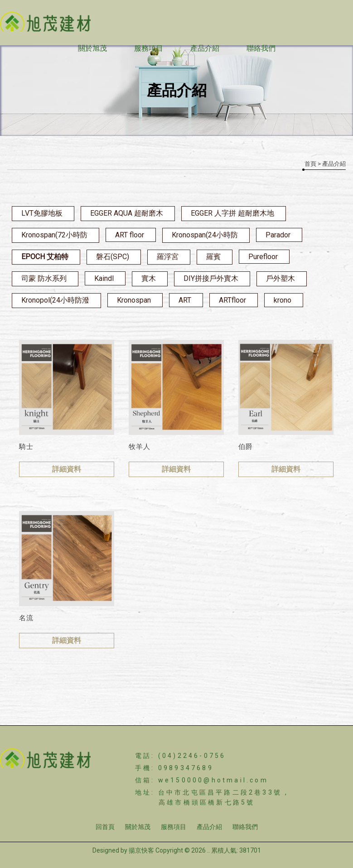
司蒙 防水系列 (44, 278)
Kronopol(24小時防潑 (55, 300)
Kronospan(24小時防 (205, 235)
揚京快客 (141, 850)
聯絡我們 (261, 48)
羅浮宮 (168, 257)
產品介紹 (205, 48)
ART (185, 300)
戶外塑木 (280, 278)
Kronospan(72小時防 (54, 235)
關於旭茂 (92, 48)
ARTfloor (232, 300)
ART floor (130, 235)
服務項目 (149, 48)
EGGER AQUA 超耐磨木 (127, 213)
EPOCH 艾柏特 (45, 257)
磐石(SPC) (113, 257)
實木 (149, 278)
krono (283, 300)
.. (208, 850)
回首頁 (105, 827)
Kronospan (134, 300)
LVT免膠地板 (42, 213)
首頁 (310, 164)
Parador (278, 235)
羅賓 (213, 257)
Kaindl (104, 278)
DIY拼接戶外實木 (211, 278)
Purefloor (263, 257)
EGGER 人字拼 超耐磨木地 (232, 213)
